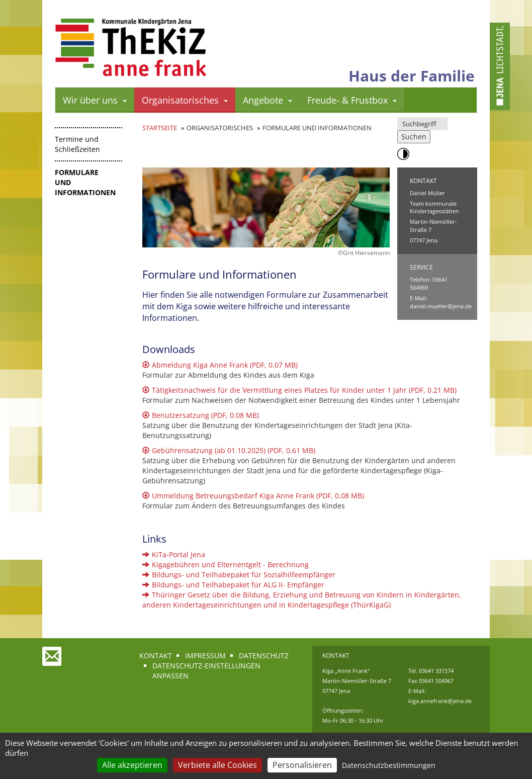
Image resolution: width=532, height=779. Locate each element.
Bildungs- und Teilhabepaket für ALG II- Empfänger (233, 585)
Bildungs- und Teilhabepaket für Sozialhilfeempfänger (239, 575)
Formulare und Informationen (85, 182)
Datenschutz (264, 656)
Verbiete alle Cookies (217, 765)
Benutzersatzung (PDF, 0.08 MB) (201, 415)
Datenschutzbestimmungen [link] (389, 765)
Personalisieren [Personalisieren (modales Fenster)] (302, 765)
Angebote (268, 100)
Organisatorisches (185, 100)
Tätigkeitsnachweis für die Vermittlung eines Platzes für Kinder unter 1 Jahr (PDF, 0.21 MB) (299, 390)
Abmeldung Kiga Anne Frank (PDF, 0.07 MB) (220, 365)
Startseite (160, 128)
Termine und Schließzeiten (77, 144)
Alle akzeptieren (132, 765)
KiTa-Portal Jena (174, 554)
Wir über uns (95, 100)
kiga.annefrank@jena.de (440, 701)
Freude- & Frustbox (352, 100)
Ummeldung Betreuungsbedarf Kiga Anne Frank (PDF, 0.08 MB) (253, 496)
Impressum (205, 656)
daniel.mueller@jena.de (441, 306)
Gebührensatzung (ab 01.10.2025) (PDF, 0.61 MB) (229, 450)
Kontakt (156, 656)
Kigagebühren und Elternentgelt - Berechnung (226, 565)
